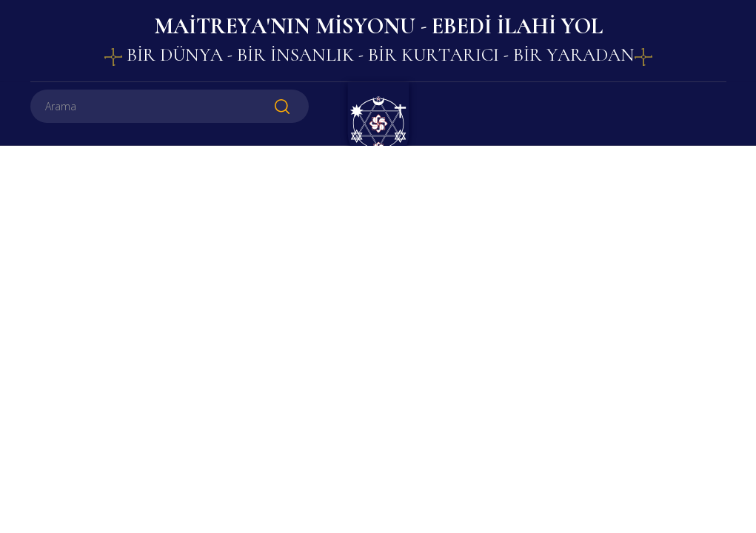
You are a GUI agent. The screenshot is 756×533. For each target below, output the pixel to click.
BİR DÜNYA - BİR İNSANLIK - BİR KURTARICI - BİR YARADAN (378, 55)
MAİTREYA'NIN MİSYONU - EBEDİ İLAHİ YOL (378, 26)
